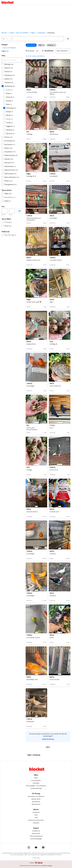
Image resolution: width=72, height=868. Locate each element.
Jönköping (41, 33)
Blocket (4, 33)
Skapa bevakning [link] (48, 739)
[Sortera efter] (63, 51)
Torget (12, 33)
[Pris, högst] (12, 211)
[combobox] (33, 39)
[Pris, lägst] (5, 211)
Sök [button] (20, 211)
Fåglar (33, 33)
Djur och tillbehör (22, 33)
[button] (68, 39)
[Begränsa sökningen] (12, 60)
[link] (9, 48)
